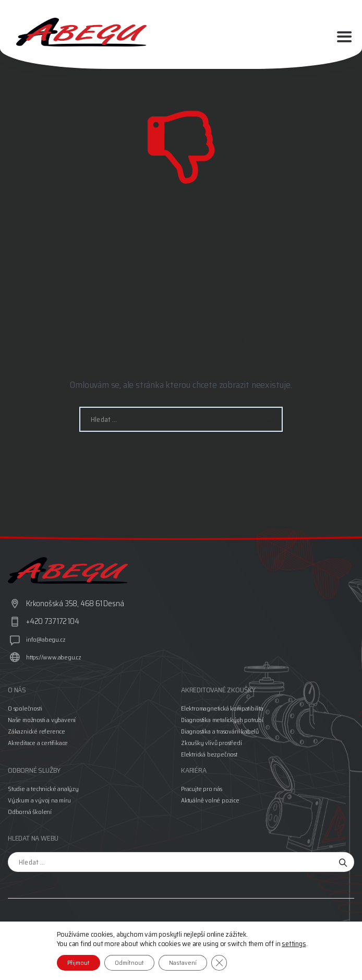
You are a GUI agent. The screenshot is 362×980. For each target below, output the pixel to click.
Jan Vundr (53, 950)
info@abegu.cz (46, 639)
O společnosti (25, 708)
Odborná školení (30, 812)
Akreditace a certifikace (38, 743)
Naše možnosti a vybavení (42, 720)
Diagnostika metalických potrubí (222, 720)
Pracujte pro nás (202, 789)
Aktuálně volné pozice (210, 800)
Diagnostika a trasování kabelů (220, 731)
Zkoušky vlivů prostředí (211, 743)
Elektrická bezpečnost (209, 754)
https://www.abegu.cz (54, 657)
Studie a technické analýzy (43, 789)
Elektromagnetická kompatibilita (222, 708)
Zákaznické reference (37, 731)
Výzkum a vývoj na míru (39, 800)
